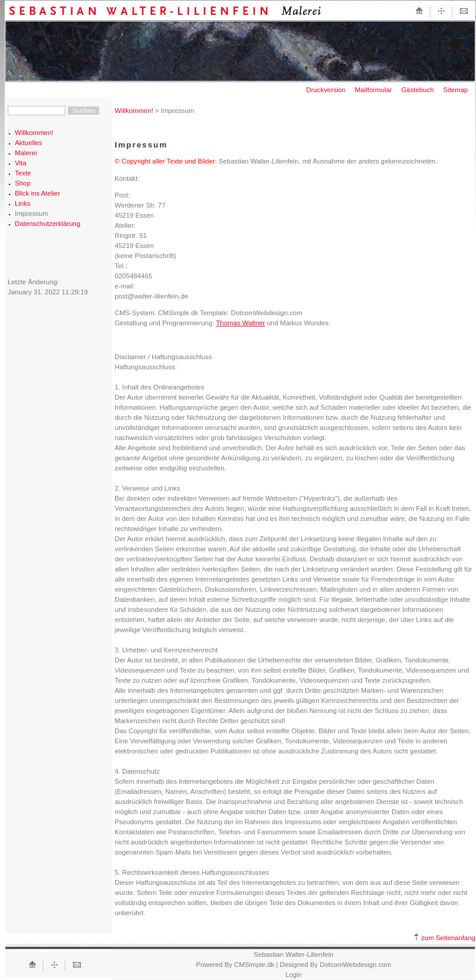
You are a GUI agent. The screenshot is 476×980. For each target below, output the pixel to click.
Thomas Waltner (240, 323)
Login (294, 975)
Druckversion (326, 90)
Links (23, 203)
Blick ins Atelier (37, 193)
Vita (21, 163)
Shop (23, 183)
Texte (23, 173)
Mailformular (373, 90)
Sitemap (456, 90)
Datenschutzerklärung (48, 224)
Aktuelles (29, 143)
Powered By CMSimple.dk (235, 965)
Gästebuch (417, 90)
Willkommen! (34, 133)
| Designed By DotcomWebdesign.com (334, 965)
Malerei (26, 153)
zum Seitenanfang (445, 938)
